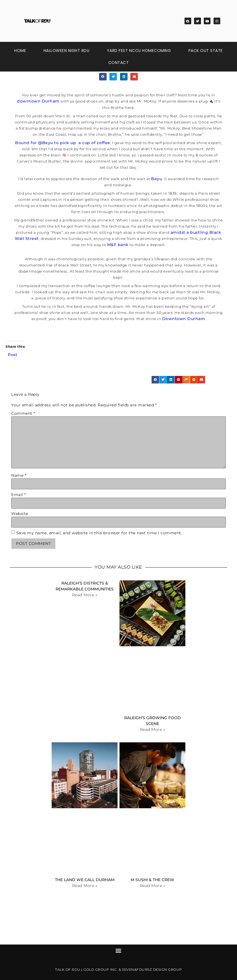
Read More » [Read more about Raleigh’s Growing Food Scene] (153, 729)
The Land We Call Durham (85, 880)
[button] (103, 77)
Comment (23, 413)
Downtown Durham (184, 319)
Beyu (156, 179)
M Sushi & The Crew (152, 880)
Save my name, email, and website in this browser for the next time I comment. (99, 533)
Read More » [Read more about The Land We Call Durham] (85, 886)
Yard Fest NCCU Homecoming (139, 51)
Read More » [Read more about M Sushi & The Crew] (153, 886)
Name (19, 475)
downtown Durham (38, 101)
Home (20, 51)
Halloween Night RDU (67, 51)
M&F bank (118, 245)
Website (20, 514)
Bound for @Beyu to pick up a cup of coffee (63, 143)
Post (13, 355)
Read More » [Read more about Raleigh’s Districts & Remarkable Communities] (85, 595)
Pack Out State (206, 51)
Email (19, 495)
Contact (119, 63)
